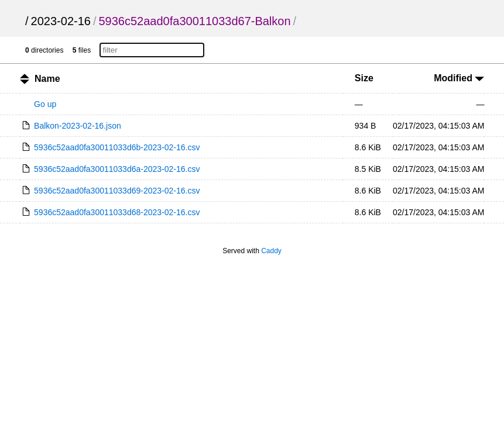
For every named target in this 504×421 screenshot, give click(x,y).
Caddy (271, 251)
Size (364, 78)
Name (47, 79)
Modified (459, 78)
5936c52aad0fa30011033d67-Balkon (194, 21)
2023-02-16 (61, 21)
